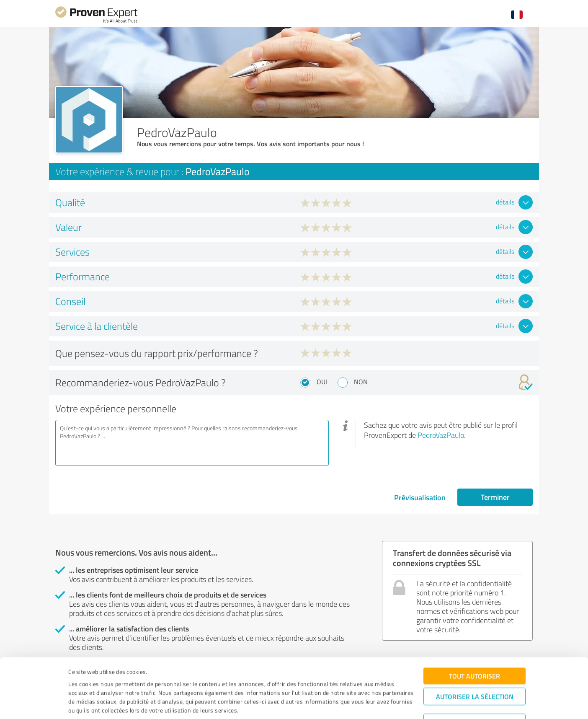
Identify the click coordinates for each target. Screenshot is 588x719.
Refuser (475, 692)
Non (361, 382)
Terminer (495, 497)
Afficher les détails (365, 703)
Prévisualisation (420, 497)
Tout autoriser (475, 645)
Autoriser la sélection (475, 666)
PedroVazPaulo (441, 435)
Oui (322, 382)
